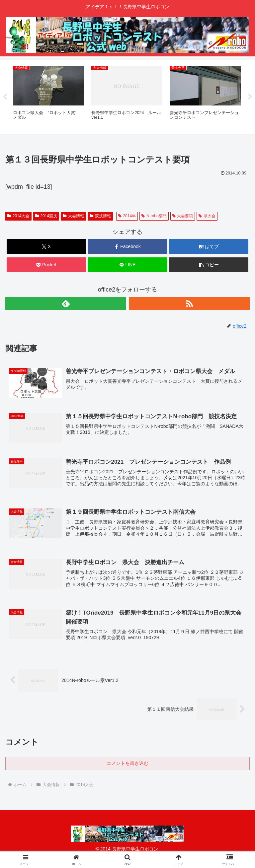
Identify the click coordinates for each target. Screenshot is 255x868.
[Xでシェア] (46, 247)
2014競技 (46, 216)
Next (250, 97)
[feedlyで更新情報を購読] (66, 303)
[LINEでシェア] (127, 265)
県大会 (207, 216)
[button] (209, 265)
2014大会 (18, 216)
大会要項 (183, 216)
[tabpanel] (48, 96)
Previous (5, 97)
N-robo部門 (154, 216)
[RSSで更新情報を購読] (189, 303)
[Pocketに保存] (46, 265)
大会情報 (73, 216)
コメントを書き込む (127, 764)
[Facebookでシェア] (127, 247)
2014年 (127, 216)
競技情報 (100, 216)
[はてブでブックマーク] (209, 247)
